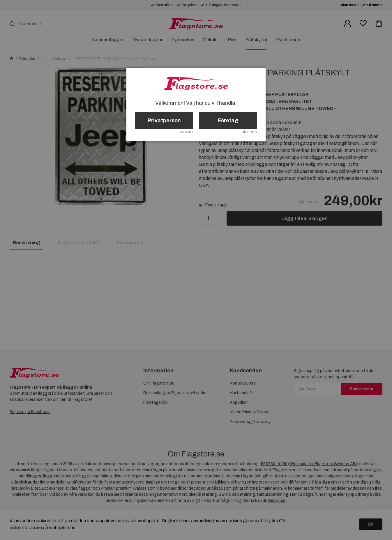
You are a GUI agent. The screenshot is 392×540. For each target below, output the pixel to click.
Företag (228, 121)
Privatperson (164, 121)
